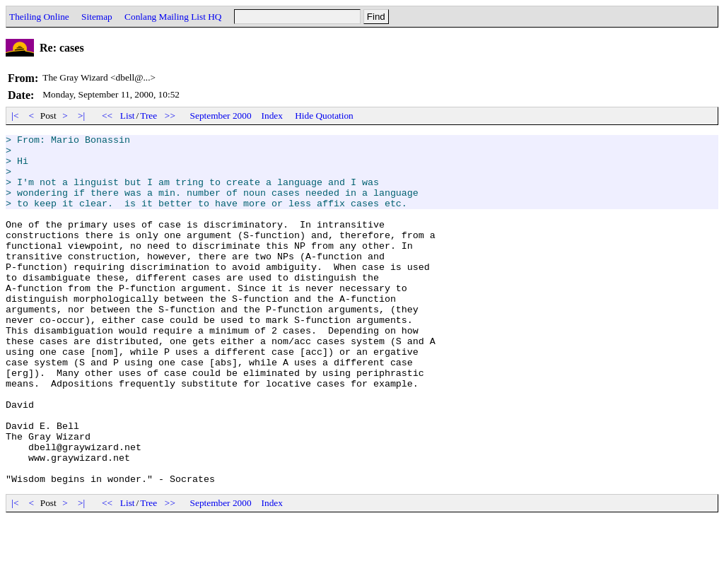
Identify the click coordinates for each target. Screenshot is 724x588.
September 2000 (221, 116)
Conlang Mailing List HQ (173, 17)
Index (272, 116)
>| (82, 116)
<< (107, 116)
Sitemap (97, 17)
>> (170, 116)
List (128, 116)
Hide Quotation (324, 116)
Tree (148, 116)
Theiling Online (39, 17)
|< (15, 116)
